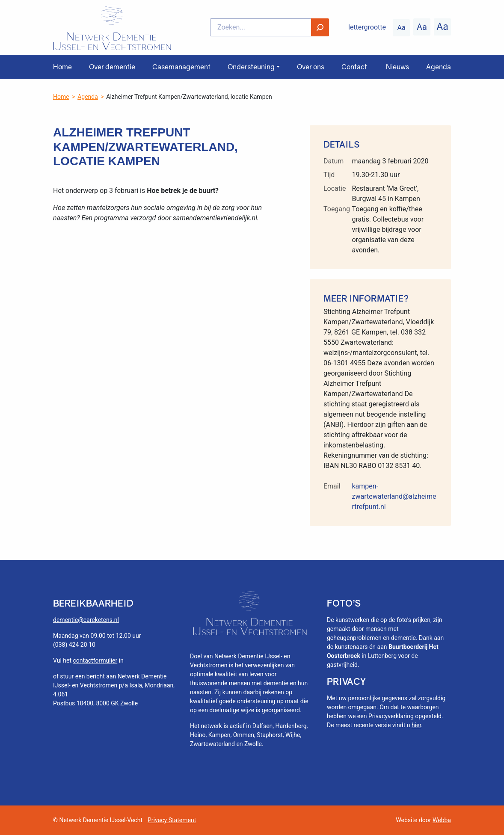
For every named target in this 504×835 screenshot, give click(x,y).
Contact (354, 67)
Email (332, 486)
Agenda (439, 67)
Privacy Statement (172, 820)
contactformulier (95, 660)
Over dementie (112, 67)
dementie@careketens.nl (86, 620)
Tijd (329, 175)
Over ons (311, 67)
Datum (334, 161)
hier (416, 725)
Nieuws (397, 67)
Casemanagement (181, 67)
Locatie (335, 188)
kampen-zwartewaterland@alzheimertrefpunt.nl (394, 496)
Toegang (337, 209)
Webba (442, 820)
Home (62, 67)
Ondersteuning (251, 67)
